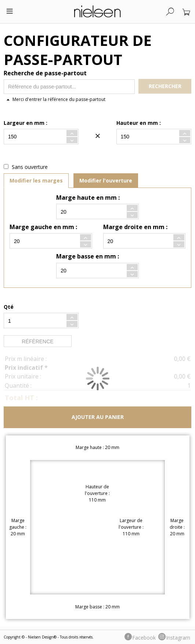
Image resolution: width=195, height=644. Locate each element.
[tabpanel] (97, 238)
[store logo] (97, 12)
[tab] (36, 181)
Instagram (178, 638)
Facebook (144, 638)
